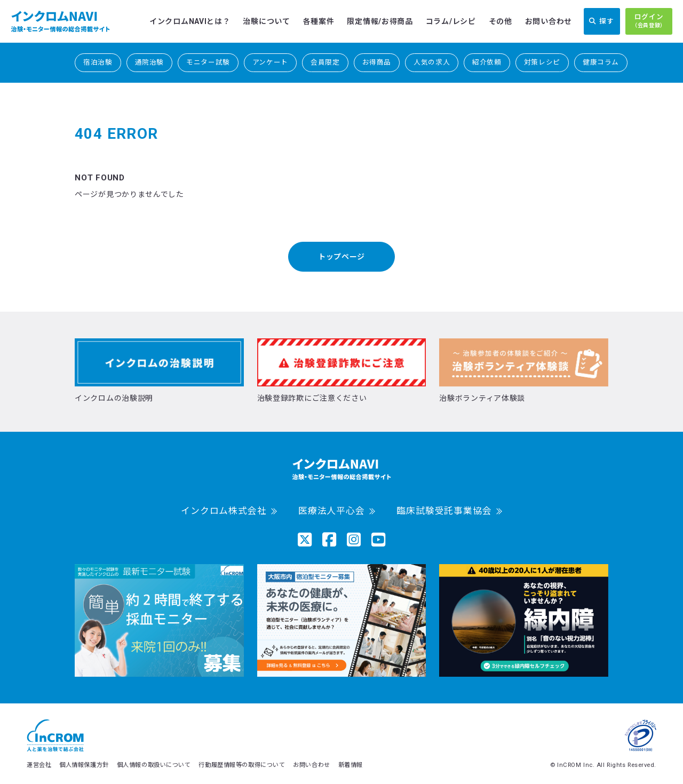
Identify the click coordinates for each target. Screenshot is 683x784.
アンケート (270, 62)
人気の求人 (432, 62)
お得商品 (377, 62)
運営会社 (39, 765)
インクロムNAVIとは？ (190, 21)
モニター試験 (208, 62)
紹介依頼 (487, 62)
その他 (501, 21)
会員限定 (325, 62)
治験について (266, 21)
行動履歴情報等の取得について (242, 765)
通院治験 (150, 62)
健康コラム (601, 62)
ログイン (649, 21)
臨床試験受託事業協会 (444, 511)
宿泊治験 (98, 62)
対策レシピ (542, 62)
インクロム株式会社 (224, 511)
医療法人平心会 (332, 511)
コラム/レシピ (451, 21)
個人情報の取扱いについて (154, 765)
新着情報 (351, 765)
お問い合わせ (549, 21)
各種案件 (319, 21)
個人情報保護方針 (84, 765)
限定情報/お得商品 (380, 21)
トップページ (341, 257)
